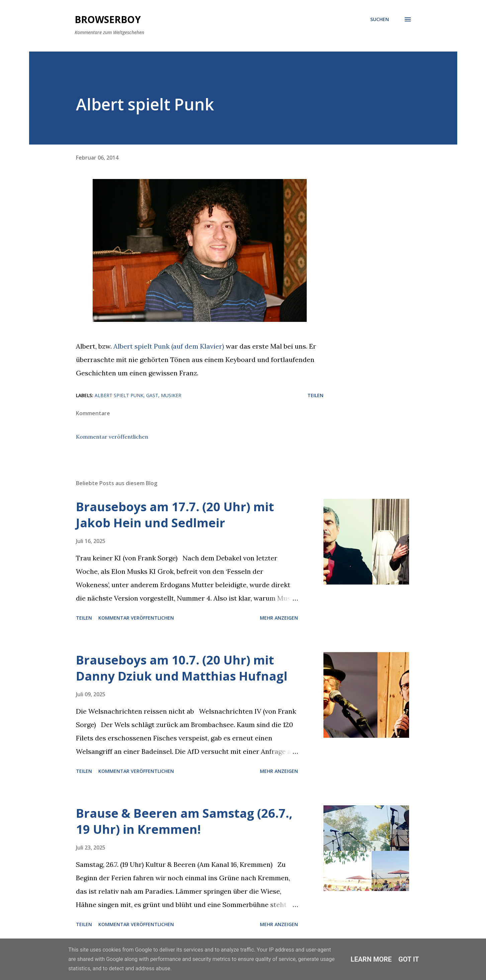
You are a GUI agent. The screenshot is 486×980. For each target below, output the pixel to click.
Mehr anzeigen (279, 618)
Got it (409, 959)
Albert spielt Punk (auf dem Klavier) (169, 346)
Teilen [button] (315, 395)
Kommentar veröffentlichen (112, 437)
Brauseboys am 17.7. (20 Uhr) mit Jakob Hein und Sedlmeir (175, 515)
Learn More (371, 959)
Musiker (171, 395)
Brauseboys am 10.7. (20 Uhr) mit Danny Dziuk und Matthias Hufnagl (182, 668)
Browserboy (108, 19)
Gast (152, 395)
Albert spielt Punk (119, 395)
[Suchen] (380, 19)
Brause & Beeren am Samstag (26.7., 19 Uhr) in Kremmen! (184, 821)
